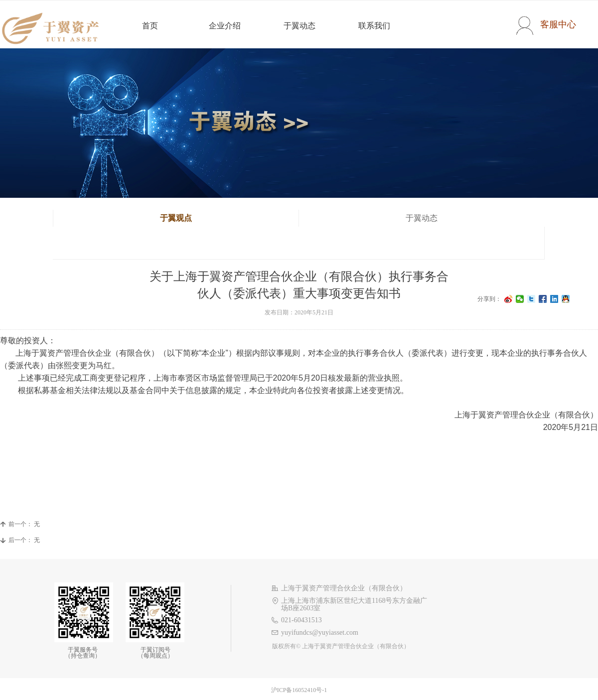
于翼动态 (422, 218)
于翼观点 (176, 218)
